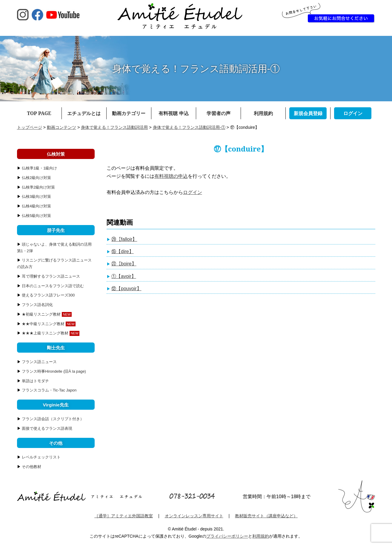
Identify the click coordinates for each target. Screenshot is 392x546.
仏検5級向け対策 (36, 216)
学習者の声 (219, 113)
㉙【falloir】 (124, 239)
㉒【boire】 (124, 264)
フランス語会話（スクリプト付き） (53, 419)
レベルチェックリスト (41, 457)
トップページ (30, 127)
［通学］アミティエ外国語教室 (124, 516)
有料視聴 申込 (173, 113)
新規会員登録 (308, 113)
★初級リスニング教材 (41, 314)
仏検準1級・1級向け (39, 168)
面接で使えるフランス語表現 (47, 428)
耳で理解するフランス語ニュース (51, 276)
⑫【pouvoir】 (126, 289)
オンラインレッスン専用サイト (194, 516)
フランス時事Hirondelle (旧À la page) (54, 371)
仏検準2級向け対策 (38, 187)
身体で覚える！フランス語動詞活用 (114, 127)
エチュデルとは (84, 113)
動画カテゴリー (129, 113)
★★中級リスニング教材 (43, 324)
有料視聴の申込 (171, 176)
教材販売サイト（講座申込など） (266, 516)
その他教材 (31, 467)
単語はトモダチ (35, 381)
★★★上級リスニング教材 (45, 333)
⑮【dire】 (123, 251)
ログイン (353, 113)
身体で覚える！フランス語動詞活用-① (189, 127)
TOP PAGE (39, 113)
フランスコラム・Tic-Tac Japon (49, 390)
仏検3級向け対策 (36, 196)
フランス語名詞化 (37, 305)
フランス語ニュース (39, 362)
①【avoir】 (124, 276)
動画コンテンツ (62, 127)
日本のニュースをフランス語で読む (53, 286)
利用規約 (263, 113)
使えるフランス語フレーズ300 (48, 295)
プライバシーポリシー (227, 536)
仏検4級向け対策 (36, 206)
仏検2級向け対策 (36, 178)
